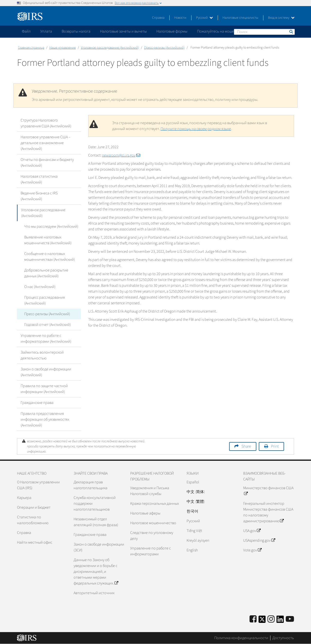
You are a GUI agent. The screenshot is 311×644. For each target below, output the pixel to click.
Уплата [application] (46, 31)
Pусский (193, 521)
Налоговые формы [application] (172, 31)
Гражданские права (37, 403)
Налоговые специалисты (240, 18)
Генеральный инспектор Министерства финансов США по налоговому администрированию (268, 512)
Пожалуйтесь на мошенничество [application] (225, 31)
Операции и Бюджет (34, 507)
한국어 (192, 511)
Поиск (291, 32)
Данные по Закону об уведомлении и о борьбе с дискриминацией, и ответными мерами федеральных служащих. (96, 572)
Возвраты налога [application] (76, 31)
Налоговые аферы (145, 513)
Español (193, 482)
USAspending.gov (259, 540)
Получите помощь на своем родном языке (196, 129)
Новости (180, 18)
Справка (158, 18)
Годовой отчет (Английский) (48, 325)
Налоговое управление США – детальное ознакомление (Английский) (46, 143)
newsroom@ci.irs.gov (121, 155)
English (192, 550)
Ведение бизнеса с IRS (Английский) (39, 196)
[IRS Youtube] (290, 619)
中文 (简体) (196, 492)
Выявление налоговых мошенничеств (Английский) (48, 240)
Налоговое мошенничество (153, 523)
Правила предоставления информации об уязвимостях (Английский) (45, 419)
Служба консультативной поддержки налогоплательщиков (95, 504)
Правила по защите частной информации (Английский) (44, 389)
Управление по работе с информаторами (151, 551)
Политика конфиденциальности (241, 638)
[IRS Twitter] (262, 621)
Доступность (283, 638)
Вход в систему (281, 18)
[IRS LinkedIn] (280, 621)
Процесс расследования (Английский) (45, 300)
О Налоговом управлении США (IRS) (38, 485)
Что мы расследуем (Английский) (51, 226)
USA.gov (252, 531)
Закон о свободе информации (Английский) (46, 372)
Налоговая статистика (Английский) (39, 179)
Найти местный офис (35, 542)
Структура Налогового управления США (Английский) (46, 123)
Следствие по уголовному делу (152, 536)
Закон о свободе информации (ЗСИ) (99, 547)
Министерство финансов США (268, 491)
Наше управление (63, 48)
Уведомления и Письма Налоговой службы (150, 491)
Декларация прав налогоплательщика (91, 485)
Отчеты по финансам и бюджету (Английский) (47, 163)
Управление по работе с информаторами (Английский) (46, 339)
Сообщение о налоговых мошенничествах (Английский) (50, 257)
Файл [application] (26, 31)
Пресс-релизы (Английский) (164, 48)
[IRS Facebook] (253, 619)
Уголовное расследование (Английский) (110, 48)
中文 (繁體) (196, 502)
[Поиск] (264, 32)
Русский (204, 18)
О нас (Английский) (40, 287)
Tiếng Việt (194, 531)
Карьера (24, 498)
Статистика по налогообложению (33, 520)
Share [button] (246, 446)
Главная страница (31, 48)
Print (275, 446)
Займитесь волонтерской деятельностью (42, 355)
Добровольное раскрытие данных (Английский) (46, 273)
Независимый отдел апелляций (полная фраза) (96, 522)
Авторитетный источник (94, 593)
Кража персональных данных (155, 504)
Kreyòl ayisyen (198, 540)
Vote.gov (252, 550)
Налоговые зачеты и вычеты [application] (123, 31)
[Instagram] (271, 619)
